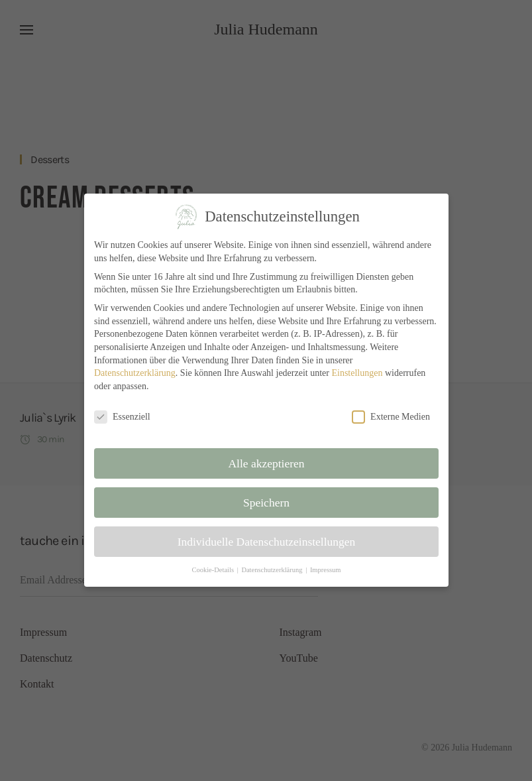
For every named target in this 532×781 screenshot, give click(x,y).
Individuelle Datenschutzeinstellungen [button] (266, 540)
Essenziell (124, 417)
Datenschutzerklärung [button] (272, 569)
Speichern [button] (266, 501)
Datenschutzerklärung (136, 374)
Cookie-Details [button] (214, 569)
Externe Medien (389, 417)
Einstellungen (356, 374)
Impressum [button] (325, 569)
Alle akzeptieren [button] (266, 463)
